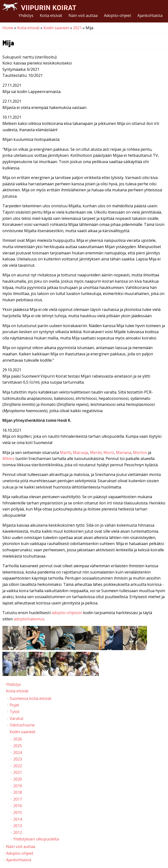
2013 (18, 826)
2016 (18, 806)
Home (8, 28)
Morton (140, 452)
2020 (18, 779)
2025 (18, 746)
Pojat (14, 705)
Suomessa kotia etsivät (30, 698)
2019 (18, 786)
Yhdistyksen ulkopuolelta (36, 839)
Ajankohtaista (150, 15)
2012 (18, 832)
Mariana (124, 452)
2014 (18, 819)
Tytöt (15, 712)
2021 (77, 28)
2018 (18, 792)
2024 (18, 753)
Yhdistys (26, 15)
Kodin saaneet (56, 28)
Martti (65, 452)
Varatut (17, 718)
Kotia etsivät (51, 15)
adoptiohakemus (29, 619)
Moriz (109, 452)
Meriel (96, 452)
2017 (18, 799)
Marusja (81, 452)
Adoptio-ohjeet (118, 15)
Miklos (8, 459)
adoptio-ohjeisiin (67, 613)
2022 (18, 766)
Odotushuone (22, 725)
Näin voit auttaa (83, 15)
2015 (18, 812)
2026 (18, 739)
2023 (18, 759)
